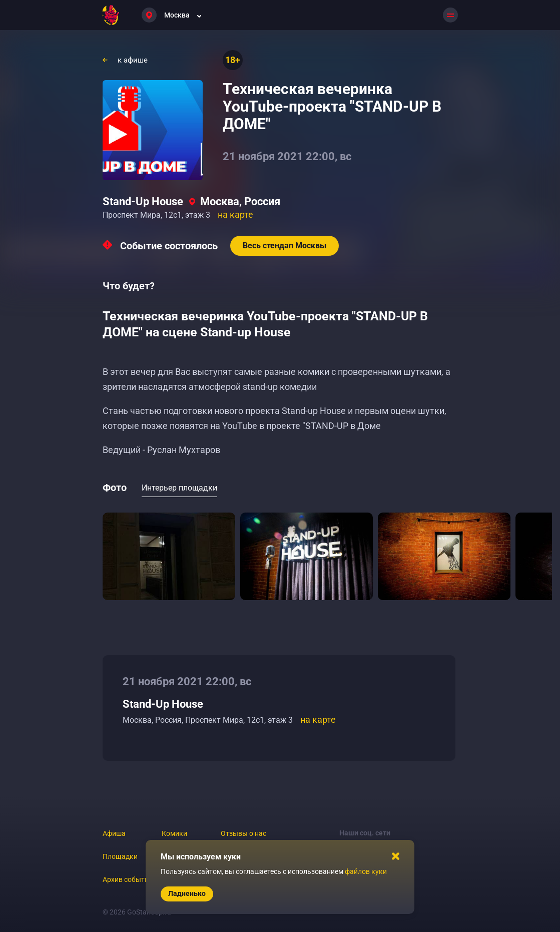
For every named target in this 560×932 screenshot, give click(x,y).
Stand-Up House (143, 201)
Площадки (120, 856)
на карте (235, 214)
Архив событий (128, 879)
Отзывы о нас (243, 833)
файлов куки (366, 871)
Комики (174, 833)
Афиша (114, 833)
